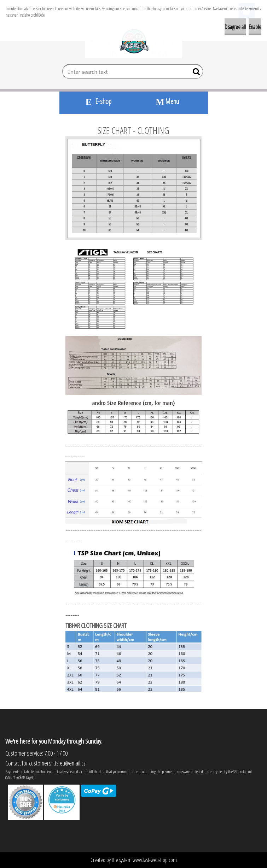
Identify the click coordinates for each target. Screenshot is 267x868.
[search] (195, 73)
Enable (255, 27)
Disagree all (235, 27)
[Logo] (133, 41)
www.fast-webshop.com (155, 860)
